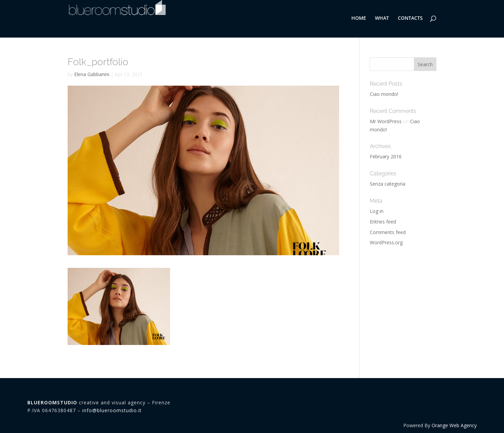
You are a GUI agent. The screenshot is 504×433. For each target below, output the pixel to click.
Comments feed (388, 232)
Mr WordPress (386, 121)
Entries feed (383, 222)
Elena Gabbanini (92, 74)
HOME (359, 18)
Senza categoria (388, 184)
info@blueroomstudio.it (112, 410)
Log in (377, 211)
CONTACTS (410, 18)
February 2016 (386, 156)
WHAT (382, 18)
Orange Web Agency (454, 425)
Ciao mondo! (384, 94)
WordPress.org (386, 242)
